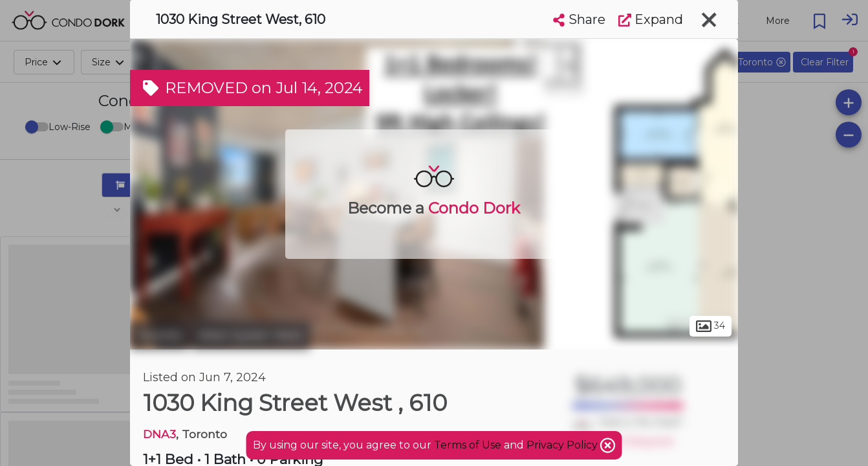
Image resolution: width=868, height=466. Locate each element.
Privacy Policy (563, 445)
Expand (651, 19)
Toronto (159, 335)
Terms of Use (468, 445)
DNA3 (159, 434)
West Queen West (251, 335)
